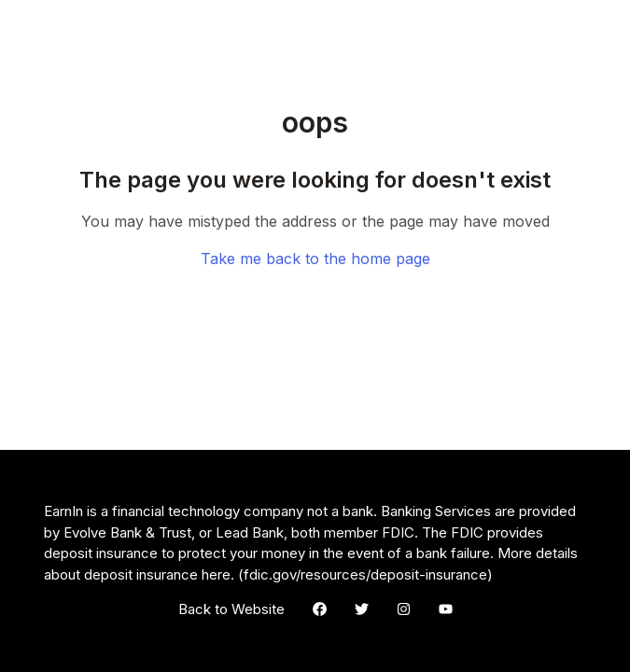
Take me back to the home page (315, 259)
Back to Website (231, 609)
